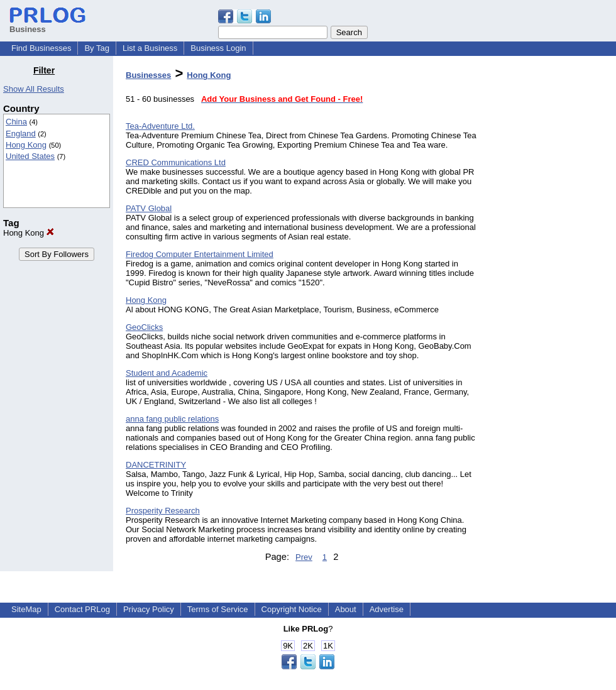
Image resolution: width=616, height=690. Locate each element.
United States (30, 156)
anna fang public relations (172, 419)
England (21, 134)
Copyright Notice (292, 609)
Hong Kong (26, 145)
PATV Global (149, 208)
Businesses (148, 75)
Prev (304, 557)
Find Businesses (41, 48)
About (346, 609)
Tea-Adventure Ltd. (160, 126)
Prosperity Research (163, 511)
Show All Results (34, 89)
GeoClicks (144, 327)
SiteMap (26, 609)
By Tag (97, 48)
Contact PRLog (82, 609)
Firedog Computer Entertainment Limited (200, 254)
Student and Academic (167, 373)
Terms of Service (218, 609)
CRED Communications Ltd (176, 162)
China (16, 122)
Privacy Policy (149, 609)
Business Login (218, 48)
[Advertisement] (552, 254)
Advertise (387, 609)
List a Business (150, 48)
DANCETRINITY (156, 465)
